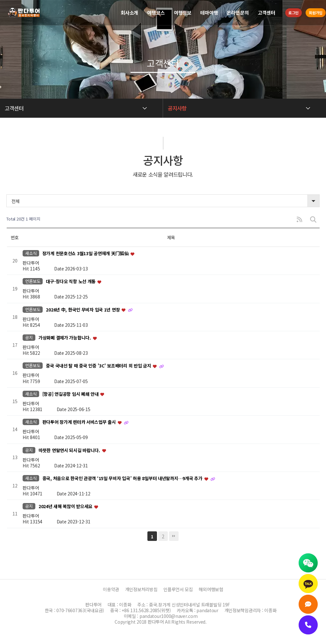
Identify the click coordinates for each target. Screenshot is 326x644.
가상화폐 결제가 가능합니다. (65, 338)
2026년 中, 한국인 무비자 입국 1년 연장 (83, 310)
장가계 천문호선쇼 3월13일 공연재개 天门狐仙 (86, 253)
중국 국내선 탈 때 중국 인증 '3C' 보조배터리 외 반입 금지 (99, 366)
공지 (29, 337)
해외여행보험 (211, 589)
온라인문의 (238, 13)
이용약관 (111, 589)
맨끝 (174, 536)
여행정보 (183, 13)
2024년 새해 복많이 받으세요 (66, 507)
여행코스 (156, 13)
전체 (15, 201)
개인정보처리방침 (141, 589)
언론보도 (33, 281)
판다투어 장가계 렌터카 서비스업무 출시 (80, 422)
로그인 (294, 13)
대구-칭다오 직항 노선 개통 (71, 282)
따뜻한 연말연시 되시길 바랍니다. (70, 450)
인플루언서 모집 (178, 589)
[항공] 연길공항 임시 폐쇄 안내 (71, 394)
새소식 (31, 253)
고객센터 (267, 13)
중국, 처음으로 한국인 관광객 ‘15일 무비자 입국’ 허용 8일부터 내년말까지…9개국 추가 (123, 478)
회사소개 (129, 13)
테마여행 (209, 13)
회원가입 (316, 13)
